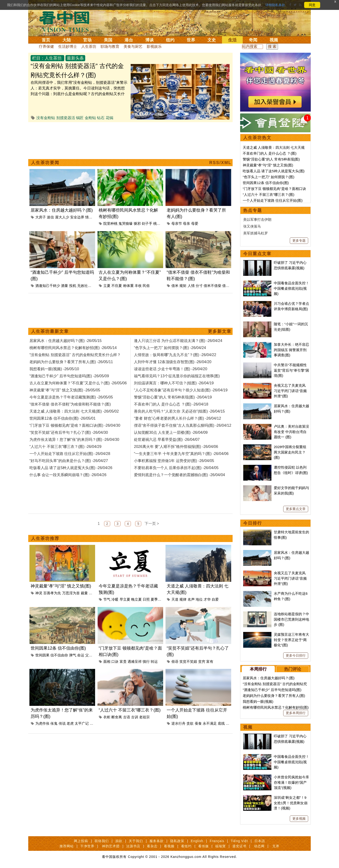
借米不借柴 (212, 286)
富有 (210, 661)
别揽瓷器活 (66, 118)
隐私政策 (177, 841)
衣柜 (107, 717)
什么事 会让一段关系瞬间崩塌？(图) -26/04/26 (68, 475)
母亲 (186, 223)
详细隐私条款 (275, 5)
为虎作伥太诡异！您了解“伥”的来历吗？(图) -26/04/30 (74, 440)
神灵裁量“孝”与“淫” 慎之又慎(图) (61, 586)
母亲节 (177, 223)
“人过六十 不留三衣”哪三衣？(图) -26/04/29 (65, 447)
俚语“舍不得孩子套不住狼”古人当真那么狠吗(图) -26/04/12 (183, 425)
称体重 (128, 286)
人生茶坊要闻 (45, 163)
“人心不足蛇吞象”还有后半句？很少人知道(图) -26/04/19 (181, 390)
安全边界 (77, 217)
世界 (191, 40)
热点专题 (253, 210)
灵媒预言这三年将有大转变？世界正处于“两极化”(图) (291, 640)
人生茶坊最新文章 (50, 331)
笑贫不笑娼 (188, 661)
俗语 (175, 661)
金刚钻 (90, 118)
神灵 (39, 593)
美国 (108, 40)
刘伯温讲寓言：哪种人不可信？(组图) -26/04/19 (174, 383)
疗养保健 (46, 46)
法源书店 (133, 846)
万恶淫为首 (71, 593)
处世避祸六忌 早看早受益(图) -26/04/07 (167, 440)
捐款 (119, 841)
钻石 (101, 118)
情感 (89, 217)
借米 (175, 286)
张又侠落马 (252, 226)
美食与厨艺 (133, 46)
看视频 (169, 846)
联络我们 (102, 841)
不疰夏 (117, 286)
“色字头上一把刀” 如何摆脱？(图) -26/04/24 (170, 348)
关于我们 (136, 841)
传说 (62, 723)
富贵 (123, 661)
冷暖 (115, 599)
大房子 (41, 217)
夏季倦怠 (158, 599)
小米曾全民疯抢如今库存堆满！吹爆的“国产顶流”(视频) (291, 782)
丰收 (138, 286)
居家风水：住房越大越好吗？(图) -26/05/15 (66, 341)
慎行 (146, 661)
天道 (175, 599)
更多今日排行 (296, 655)
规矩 (183, 286)
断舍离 (117, 717)
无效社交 (84, 286)
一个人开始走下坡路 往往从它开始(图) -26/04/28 (70, 454)
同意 (312, 5)
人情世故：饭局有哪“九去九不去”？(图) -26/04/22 (175, 355)
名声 (191, 599)
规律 (183, 599)
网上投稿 (81, 841)
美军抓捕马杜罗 (256, 233)
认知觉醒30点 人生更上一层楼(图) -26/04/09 (171, 432)
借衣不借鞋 (231, 286)
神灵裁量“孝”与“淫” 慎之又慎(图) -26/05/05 (65, 390)
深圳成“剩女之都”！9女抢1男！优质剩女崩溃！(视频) (291, 803)
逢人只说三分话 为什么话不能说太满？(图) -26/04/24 (178, 341)
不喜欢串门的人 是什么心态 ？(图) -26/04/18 (171, 404)
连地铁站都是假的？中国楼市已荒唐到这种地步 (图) (291, 619)
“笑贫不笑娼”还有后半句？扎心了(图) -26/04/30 (69, 432)
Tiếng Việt (239, 841)
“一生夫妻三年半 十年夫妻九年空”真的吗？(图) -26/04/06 (181, 454)
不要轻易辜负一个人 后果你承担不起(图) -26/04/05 (176, 468)
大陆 (67, 40)
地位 (199, 599)
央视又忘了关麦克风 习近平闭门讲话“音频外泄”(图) (290, 391)
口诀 (115, 661)
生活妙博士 (68, 46)
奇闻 (253, 40)
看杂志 (152, 846)
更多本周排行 (296, 713)
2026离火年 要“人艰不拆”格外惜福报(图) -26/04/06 (176, 447)
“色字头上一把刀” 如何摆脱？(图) (268, 177)
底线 (221, 723)
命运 (81, 655)
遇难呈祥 (135, 661)
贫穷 (202, 661)
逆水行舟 (178, 723)
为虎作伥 (42, 723)
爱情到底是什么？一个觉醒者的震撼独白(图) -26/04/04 (180, 475)
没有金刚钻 (46, 118)
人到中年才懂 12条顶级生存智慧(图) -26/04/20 (173, 362)
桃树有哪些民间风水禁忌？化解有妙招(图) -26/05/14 (73, 348)
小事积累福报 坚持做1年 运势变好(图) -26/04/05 (174, 461)
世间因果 (42, 655)
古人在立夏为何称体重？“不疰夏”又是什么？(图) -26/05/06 (78, 383)
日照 (146, 599)
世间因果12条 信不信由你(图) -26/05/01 (63, 418)
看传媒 (204, 846)
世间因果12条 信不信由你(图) (58, 648)
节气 (107, 599)
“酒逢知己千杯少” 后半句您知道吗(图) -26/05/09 (69, 376)
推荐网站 (67, 846)
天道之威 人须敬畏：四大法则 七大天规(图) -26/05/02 (74, 411)
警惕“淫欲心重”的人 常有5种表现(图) (271, 159)
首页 (46, 40)
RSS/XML (220, 163)
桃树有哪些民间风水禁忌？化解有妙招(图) (276, 707)
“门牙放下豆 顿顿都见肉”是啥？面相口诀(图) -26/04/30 (75, 425)
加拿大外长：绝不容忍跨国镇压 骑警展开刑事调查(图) (291, 350)
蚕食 (198, 723)
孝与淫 (94, 593)
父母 (89, 655)
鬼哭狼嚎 (125, 223)
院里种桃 (110, 223)
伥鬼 (54, 723)
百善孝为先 (52, 593)
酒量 (65, 286)
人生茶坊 (89, 46)
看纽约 (186, 846)
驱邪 (137, 223)
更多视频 (299, 819)
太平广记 (82, 723)
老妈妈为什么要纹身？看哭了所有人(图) (274, 696)
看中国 (67, 21)
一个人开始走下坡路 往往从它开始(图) (273, 200)
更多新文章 (220, 331)
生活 (232, 40)
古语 (127, 717)
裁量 (84, 593)
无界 (276, 846)
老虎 (70, 723)
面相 (107, 661)
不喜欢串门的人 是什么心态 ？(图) (270, 153)
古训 (135, 717)
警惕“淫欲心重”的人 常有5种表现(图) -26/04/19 (173, 397)
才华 (207, 599)
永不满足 (210, 723)
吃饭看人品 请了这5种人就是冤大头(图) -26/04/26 (71, 468)
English (197, 841)
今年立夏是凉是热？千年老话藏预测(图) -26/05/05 (71, 397)
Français (217, 841)
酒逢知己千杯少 (48, 286)
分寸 (199, 286)
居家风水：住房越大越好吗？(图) (62, 210)
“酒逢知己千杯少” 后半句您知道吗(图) (272, 690)
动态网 (259, 846)
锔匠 (80, 118)
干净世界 (87, 846)
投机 (73, 286)
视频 (274, 40)
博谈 (149, 40)
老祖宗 (144, 717)
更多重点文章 (296, 509)
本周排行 (258, 669)
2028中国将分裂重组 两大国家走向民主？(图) (290, 452)
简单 (229, 723)
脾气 (73, 655)
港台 (129, 40)
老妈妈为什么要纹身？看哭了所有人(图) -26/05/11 (71, 362)
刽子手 (147, 223)
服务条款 (157, 841)
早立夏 (125, 599)
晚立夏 (136, 599)
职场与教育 (110, 46)
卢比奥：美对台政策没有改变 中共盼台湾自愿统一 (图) (291, 432)
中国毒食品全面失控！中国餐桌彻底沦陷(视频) (291, 288)
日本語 (260, 841)
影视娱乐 (154, 46)
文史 (212, 40)
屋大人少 (62, 217)
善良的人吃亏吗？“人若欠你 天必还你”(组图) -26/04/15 (179, 411)
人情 (191, 286)
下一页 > (152, 524)
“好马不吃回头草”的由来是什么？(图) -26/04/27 (69, 461)
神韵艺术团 (111, 846)
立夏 (107, 286)
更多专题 (299, 241)
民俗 (146, 286)
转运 (154, 661)
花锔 (109, 118)
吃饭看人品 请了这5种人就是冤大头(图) (274, 171)
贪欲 (190, 723)
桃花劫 (159, 223)
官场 (87, 40)
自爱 (215, 599)
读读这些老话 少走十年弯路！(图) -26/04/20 (171, 369)
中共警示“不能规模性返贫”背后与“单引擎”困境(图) (291, 370)
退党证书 (239, 846)
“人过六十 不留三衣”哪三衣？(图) (130, 710)
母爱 (195, 223)
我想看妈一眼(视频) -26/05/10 (54, 369)
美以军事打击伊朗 (257, 219)
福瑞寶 (220, 846)
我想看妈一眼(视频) (258, 701)
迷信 (50, 217)
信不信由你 (59, 655)
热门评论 (293, 669)
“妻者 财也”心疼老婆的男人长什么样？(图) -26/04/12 (178, 418)
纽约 (170, 40)
